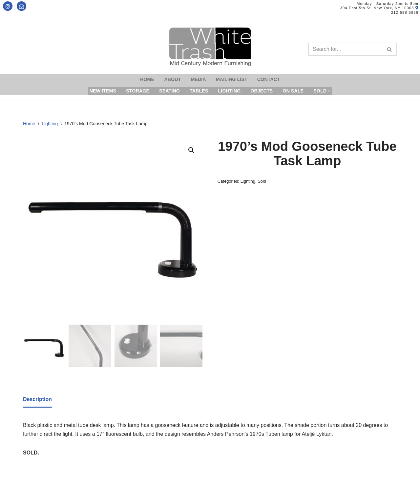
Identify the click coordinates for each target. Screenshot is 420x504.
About (172, 79)
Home (147, 79)
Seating (169, 91)
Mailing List (232, 79)
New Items (103, 91)
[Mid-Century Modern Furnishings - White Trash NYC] (210, 47)
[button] (191, 150)
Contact (269, 79)
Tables (199, 91)
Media (198, 79)
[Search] (345, 49)
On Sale (293, 91)
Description (37, 399)
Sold (262, 181)
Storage (138, 91)
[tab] (37, 400)
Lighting (229, 91)
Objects (262, 91)
